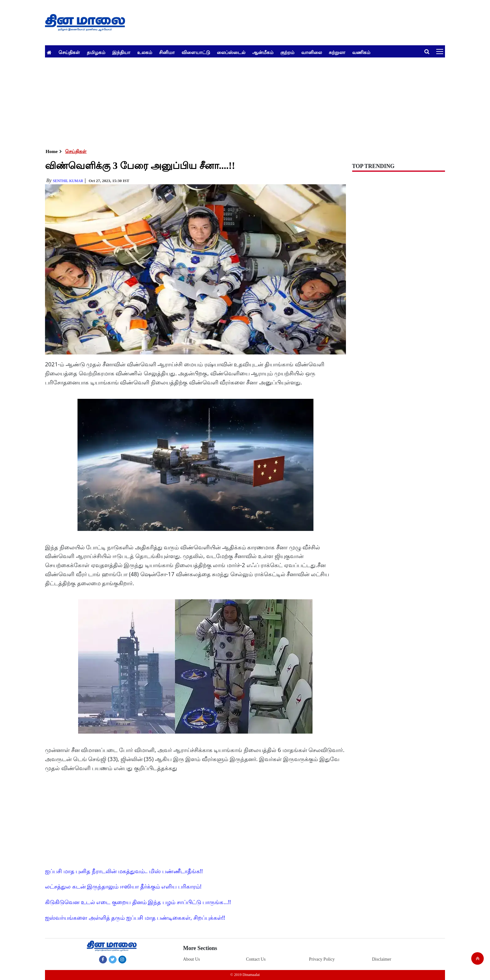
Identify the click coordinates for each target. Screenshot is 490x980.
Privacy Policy (322, 959)
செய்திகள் (69, 52)
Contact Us (256, 959)
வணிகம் (361, 52)
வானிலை (312, 52)
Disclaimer (381, 959)
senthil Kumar (68, 181)
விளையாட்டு (196, 52)
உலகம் (145, 52)
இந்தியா (121, 52)
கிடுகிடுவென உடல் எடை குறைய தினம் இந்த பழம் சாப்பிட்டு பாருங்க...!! (138, 902)
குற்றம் (287, 52)
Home (52, 151)
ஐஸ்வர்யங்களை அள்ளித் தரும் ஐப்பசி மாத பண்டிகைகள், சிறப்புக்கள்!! (135, 918)
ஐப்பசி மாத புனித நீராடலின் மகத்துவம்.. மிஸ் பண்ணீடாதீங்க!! (124, 871)
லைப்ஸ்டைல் (231, 52)
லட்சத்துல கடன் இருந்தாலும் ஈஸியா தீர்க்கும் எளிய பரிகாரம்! (123, 886)
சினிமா (167, 52)
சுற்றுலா (337, 52)
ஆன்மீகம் (263, 52)
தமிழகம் (96, 52)
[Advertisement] (232, 101)
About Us (192, 959)
